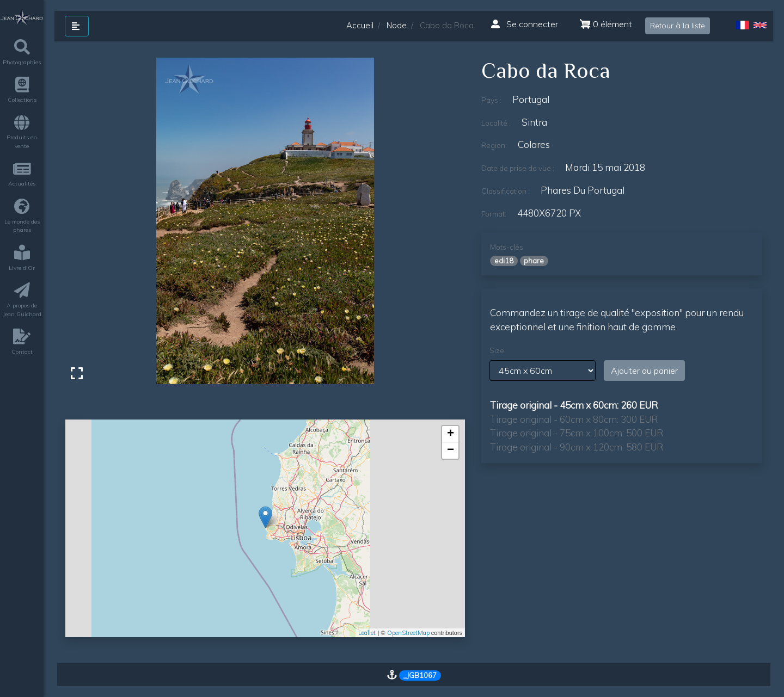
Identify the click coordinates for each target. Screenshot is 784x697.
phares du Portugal (583, 190)
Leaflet (367, 633)
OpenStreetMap (408, 633)
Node (397, 25)
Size (497, 350)
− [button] (451, 451)
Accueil (360, 25)
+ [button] (451, 434)
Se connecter (525, 24)
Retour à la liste (678, 26)
